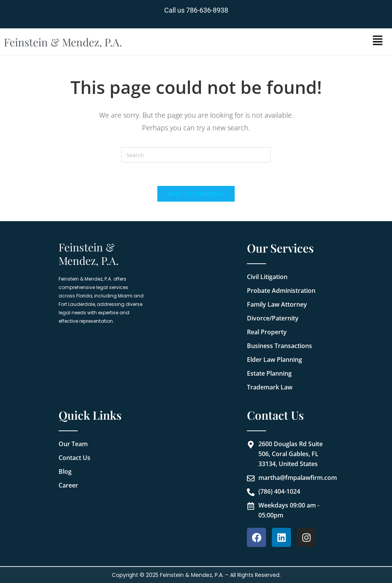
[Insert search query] (196, 155)
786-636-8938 (207, 10)
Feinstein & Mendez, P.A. (63, 42)
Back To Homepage (196, 194)
